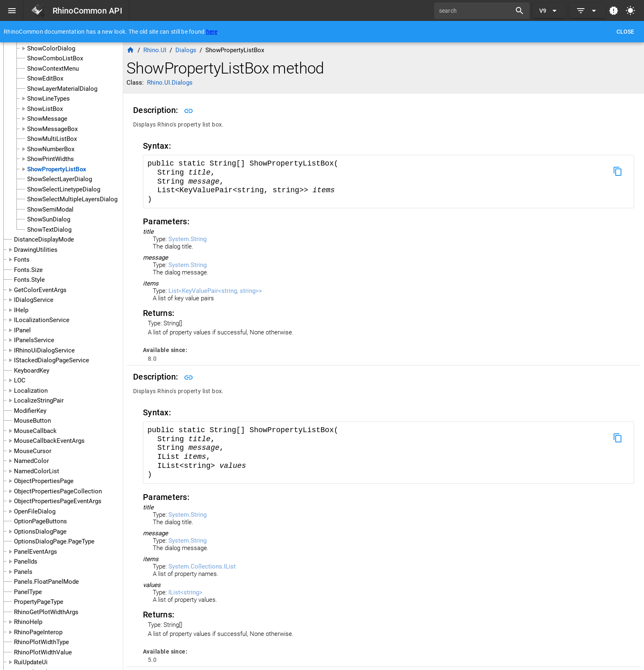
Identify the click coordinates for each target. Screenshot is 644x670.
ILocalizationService (42, 320)
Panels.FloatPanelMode (46, 582)
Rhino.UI (155, 50)
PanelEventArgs (36, 552)
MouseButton (32, 421)
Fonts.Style (29, 280)
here (212, 32)
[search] (476, 11)
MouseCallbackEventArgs (49, 441)
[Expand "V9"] (549, 11)
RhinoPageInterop (38, 632)
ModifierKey (30, 411)
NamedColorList (37, 471)
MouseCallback (35, 431)
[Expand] (587, 11)
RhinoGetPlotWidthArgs (46, 612)
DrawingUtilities (36, 250)
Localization (31, 391)
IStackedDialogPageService (52, 360)
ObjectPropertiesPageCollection (58, 491)
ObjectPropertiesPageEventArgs (58, 501)
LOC (20, 380)
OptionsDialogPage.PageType (54, 541)
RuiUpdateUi (31, 662)
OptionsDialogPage (40, 532)
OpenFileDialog (35, 511)
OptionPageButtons (40, 521)
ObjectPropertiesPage (44, 481)
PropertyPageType (39, 602)
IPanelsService (34, 340)
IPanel (22, 330)
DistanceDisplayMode (44, 239)
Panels (23, 572)
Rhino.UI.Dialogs (170, 83)
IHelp (21, 310)
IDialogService (34, 300)
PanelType (28, 592)
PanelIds (26, 562)
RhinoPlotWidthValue (43, 652)
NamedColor (31, 461)
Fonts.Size (28, 270)
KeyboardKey (32, 371)
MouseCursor (33, 451)
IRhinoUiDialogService (44, 350)
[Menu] (12, 11)
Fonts (22, 260)
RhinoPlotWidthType (41, 642)
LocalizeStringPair (39, 401)
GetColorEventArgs (40, 290)
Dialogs (186, 50)
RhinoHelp (28, 622)
